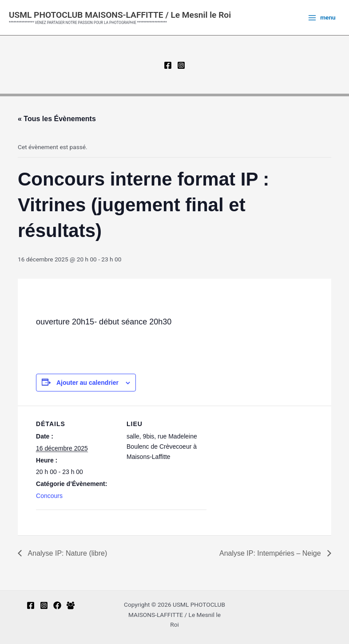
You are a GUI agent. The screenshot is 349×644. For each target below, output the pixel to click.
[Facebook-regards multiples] (57, 605)
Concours (49, 496)
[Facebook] (168, 65)
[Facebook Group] (71, 605)
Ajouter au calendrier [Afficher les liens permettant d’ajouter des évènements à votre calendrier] (87, 383)
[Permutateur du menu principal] (322, 18)
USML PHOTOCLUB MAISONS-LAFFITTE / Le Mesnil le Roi (120, 15)
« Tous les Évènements (57, 119)
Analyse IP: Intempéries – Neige (271, 553)
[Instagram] (181, 65)
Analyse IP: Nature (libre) (67, 553)
